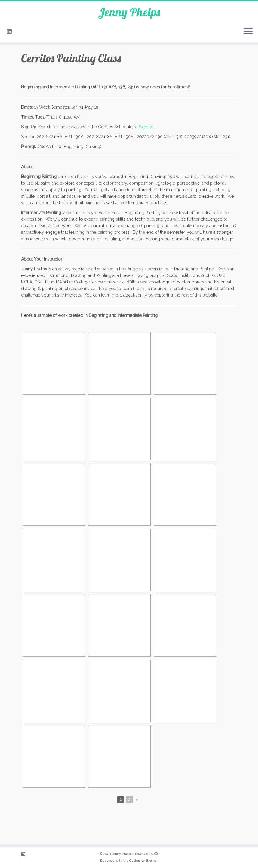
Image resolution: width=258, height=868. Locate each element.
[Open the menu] (248, 32)
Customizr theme (143, 861)
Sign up (146, 127)
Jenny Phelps (129, 12)
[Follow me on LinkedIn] (11, 32)
